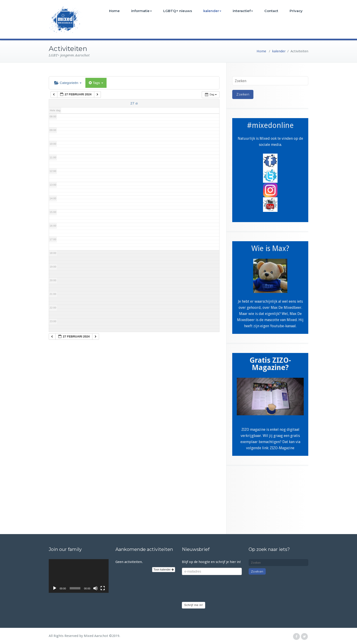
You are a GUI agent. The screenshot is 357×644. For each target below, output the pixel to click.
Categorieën (68, 83)
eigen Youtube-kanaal (278, 326)
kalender (212, 11)
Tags (96, 83)
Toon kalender (164, 570)
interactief (243, 11)
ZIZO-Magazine (282, 448)
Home (114, 11)
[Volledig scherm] (103, 588)
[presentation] (217, 588)
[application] (79, 576)
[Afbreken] (95, 588)
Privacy (296, 11)
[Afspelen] (55, 588)
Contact (271, 11)
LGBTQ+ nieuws (178, 11)
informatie (142, 11)
